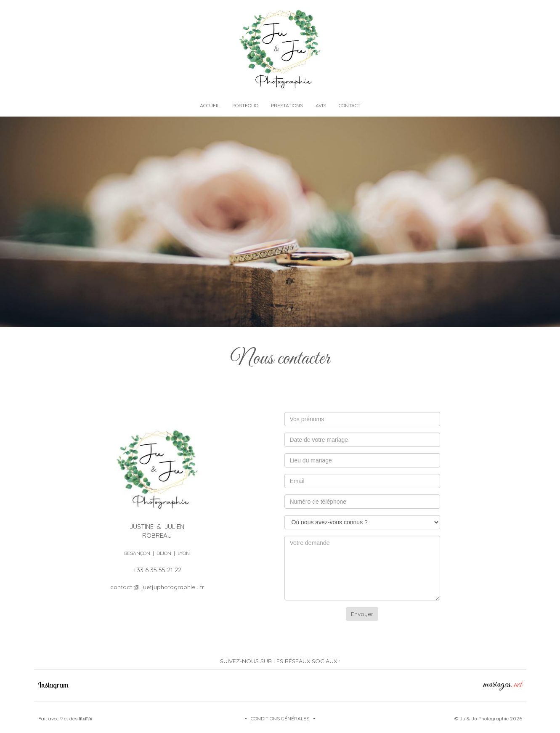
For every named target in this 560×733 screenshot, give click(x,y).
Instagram (53, 685)
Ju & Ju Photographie (484, 718)
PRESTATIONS (287, 105)
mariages (503, 685)
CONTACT (350, 105)
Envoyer (362, 614)
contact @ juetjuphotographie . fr (157, 587)
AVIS (321, 105)
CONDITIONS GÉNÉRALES (280, 718)
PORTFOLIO (245, 105)
